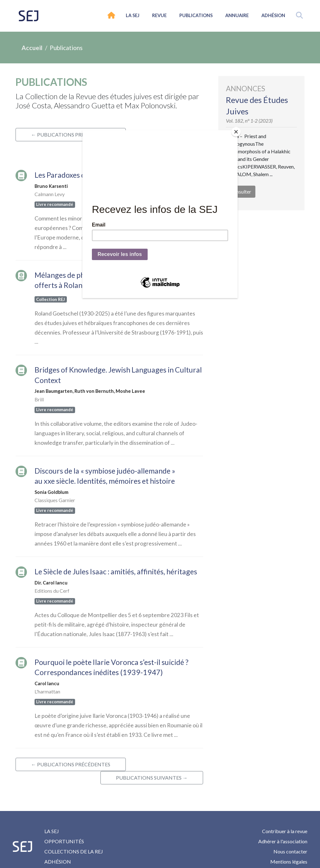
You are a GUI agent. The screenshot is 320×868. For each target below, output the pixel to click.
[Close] (236, 132)
